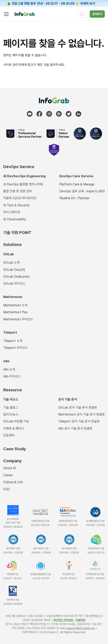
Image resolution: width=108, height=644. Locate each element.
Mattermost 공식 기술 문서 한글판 (82, 414)
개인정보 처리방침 (63, 620)
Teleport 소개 (13, 341)
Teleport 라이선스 (16, 348)
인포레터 (9, 435)
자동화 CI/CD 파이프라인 (20, 198)
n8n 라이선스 (12, 376)
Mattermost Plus (15, 312)
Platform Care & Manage (77, 184)
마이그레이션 (12, 212)
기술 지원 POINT (17, 233)
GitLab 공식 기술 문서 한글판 (78, 407)
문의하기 (97, 14)
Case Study (15, 449)
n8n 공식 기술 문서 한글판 (75, 428)
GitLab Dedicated (16, 277)
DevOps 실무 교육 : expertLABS (82, 191)
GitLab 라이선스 (14, 283)
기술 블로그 (11, 407)
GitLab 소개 (11, 263)
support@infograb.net (80, 628)
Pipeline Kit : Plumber (74, 198)
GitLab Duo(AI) (14, 270)
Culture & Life (13, 482)
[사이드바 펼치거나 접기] (6, 14)
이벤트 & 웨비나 (14, 428)
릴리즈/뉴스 (11, 414)
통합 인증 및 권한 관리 (18, 191)
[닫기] (105, 4)
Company (12, 461)
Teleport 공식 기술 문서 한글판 (79, 421)
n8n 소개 (9, 369)
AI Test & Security (16, 205)
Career (8, 475)
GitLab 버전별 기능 (16, 421)
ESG (6, 489)
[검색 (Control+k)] (82, 14)
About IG (10, 468)
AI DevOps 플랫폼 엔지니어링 (23, 184)
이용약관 (80, 620)
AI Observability (15, 219)
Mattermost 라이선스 (18, 319)
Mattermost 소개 (15, 305)
